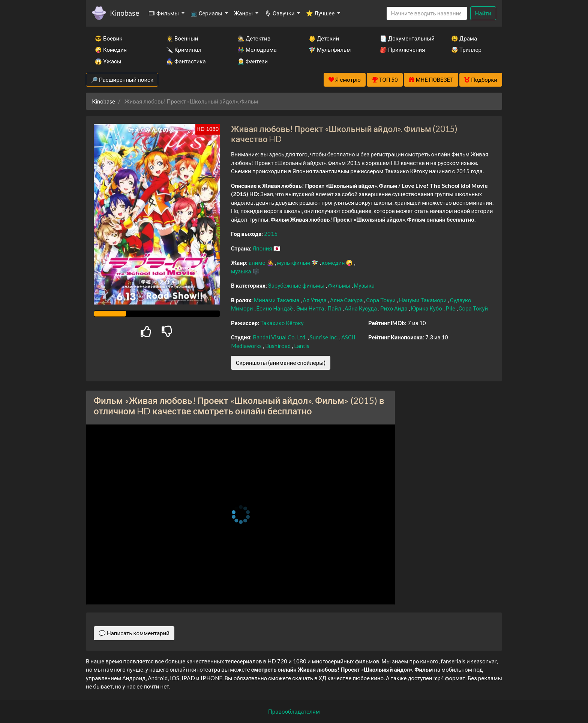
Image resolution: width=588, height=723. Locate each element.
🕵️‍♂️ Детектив (254, 38)
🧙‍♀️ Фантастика (186, 61)
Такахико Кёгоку (282, 323)
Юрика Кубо (427, 308)
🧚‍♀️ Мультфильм (330, 49)
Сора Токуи (381, 300)
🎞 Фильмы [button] (164, 13)
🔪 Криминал (184, 49)
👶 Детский (324, 38)
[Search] (427, 13)
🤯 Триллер (466, 49)
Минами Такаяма (277, 300)
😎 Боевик (109, 38)
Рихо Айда (394, 308)
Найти (483, 13)
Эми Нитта (311, 308)
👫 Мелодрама (257, 49)
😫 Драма (464, 38)
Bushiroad (278, 346)
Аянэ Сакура (347, 300)
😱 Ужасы (108, 61)
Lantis (302, 346)
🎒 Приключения (402, 49)
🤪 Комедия (111, 49)
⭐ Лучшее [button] (321, 13)
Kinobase (124, 13)
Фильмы (340, 285)
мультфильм (294, 262)
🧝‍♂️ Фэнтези (253, 61)
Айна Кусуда (361, 308)
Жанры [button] (244, 13)
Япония (263, 248)
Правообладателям (294, 711)
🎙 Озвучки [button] (280, 13)
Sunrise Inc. (324, 337)
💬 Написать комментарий (134, 633)
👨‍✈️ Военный (182, 38)
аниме (258, 262)
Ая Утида (315, 300)
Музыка (364, 285)
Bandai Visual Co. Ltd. (280, 337)
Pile (451, 308)
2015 (271, 234)
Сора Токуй (473, 308)
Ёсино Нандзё (275, 308)
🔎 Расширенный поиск (122, 79)
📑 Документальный (405, 38)
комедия (334, 262)
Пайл (335, 308)
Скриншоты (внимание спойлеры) (281, 363)
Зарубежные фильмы (297, 285)
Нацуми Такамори (423, 300)
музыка (242, 271)
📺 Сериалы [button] (207, 13)
